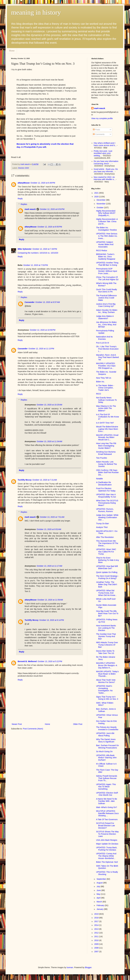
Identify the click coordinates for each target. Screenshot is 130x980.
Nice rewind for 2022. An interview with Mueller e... (105, 178)
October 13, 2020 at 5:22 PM (50, 661)
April (99, 898)
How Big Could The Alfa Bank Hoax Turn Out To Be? (107, 613)
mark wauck (30, 209)
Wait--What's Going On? (107, 807)
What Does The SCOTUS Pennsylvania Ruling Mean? (107, 503)
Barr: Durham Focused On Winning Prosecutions (107, 747)
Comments (99, 134)
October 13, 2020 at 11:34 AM (49, 441)
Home (12, 51)
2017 (97, 921)
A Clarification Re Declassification (104, 484)
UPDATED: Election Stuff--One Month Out (107, 794)
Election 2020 (24, 168)
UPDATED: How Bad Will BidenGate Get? (107, 567)
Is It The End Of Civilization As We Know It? (108, 417)
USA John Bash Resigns (107, 840)
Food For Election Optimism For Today (106, 490)
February (101, 905)
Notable (99, 479)
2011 (97, 936)
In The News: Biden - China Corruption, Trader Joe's (105, 388)
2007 (97, 952)
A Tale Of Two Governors (107, 819)
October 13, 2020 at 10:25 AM (49, 405)
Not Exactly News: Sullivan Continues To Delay (106, 400)
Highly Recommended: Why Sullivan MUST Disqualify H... (106, 213)
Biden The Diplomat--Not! (107, 862)
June (99, 890)
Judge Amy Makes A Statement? (105, 317)
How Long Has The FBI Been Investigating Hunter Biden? (106, 446)
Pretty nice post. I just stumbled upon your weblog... (103, 153)
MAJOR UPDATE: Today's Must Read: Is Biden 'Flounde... (107, 674)
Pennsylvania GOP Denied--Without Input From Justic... (107, 271)
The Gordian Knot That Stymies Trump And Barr (106, 636)
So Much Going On (104, 751)
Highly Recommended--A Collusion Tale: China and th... (107, 221)
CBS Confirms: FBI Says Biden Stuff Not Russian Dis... (107, 473)
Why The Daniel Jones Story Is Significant (106, 740)
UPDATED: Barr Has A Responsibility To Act (106, 496)
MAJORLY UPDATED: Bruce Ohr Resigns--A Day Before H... (107, 665)
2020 (97, 197)
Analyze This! (102, 527)
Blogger (88, 967)
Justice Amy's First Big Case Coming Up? (106, 305)
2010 (97, 940)
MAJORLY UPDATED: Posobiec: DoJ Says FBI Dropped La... (106, 366)
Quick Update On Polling (107, 572)
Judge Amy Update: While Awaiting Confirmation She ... (107, 517)
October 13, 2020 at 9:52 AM (49, 529)
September (102, 879)
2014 (97, 925)
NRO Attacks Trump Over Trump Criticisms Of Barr (107, 645)
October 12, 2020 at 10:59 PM (43, 330)
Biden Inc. (100, 382)
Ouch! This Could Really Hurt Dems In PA (107, 291)
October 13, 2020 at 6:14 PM (52, 620)
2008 (97, 948)
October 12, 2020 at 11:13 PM (41, 349)
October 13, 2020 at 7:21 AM (45, 480)
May (99, 894)
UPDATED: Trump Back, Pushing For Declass (107, 849)
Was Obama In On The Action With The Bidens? (106, 408)
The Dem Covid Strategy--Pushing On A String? (107, 577)
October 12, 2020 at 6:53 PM (52, 209)
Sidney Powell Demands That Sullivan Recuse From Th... (107, 778)
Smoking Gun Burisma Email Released (106, 453)
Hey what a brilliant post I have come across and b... (105, 144)
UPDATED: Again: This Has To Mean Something (106, 787)
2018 (97, 918)
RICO (99, 394)
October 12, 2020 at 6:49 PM (43, 183)
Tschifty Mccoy (25, 480)
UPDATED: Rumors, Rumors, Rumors (105, 510)
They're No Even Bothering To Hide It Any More (108, 560)
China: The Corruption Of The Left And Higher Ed (107, 278)
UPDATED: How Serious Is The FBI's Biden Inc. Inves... (107, 236)
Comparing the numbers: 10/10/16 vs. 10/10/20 (38, 253)
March (100, 902)
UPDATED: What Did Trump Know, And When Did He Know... (106, 593)
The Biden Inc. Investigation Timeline (106, 229)
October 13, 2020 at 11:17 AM (49, 566)
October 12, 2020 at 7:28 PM (45, 249)
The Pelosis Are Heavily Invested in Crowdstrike (107, 728)
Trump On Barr (103, 524)
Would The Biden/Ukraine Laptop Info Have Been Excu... (107, 429)
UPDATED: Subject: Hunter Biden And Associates (105, 244)
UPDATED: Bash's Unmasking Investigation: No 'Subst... (104, 689)
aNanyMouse (24, 183)
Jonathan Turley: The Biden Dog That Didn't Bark (107, 584)
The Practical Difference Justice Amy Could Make (106, 298)
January (100, 909)
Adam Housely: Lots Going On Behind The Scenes (106, 464)
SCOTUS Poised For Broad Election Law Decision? (106, 826)
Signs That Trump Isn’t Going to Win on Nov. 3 (107, 698)
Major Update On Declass (107, 844)
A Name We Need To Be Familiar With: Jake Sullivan (107, 801)
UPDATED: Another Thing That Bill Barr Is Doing (107, 264)
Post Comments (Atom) (33, 729)
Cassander (30, 302)
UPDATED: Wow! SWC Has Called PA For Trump (106, 552)
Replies (24, 204)
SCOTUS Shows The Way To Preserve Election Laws (107, 834)
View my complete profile (102, 118)
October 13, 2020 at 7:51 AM (52, 517)
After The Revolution (105, 537)
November (101, 204)
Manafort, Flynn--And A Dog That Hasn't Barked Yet (107, 357)
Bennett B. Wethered (27, 661)
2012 (97, 933)
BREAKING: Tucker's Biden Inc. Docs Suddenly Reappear (106, 257)
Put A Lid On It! (103, 343)
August (100, 883)
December (101, 200)
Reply (20, 199)
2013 (97, 929)
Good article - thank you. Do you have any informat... (106, 170)
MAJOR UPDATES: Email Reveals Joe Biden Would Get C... (107, 437)
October (100, 208)
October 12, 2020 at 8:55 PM (50, 227)
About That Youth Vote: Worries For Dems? (106, 681)
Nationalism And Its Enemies (104, 338)
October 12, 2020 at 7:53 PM (36, 265)
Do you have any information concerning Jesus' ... (106, 162)
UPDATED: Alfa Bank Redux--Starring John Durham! (106, 758)
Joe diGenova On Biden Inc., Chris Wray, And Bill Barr (106, 325)
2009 (97, 944)
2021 (97, 193)
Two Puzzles (102, 458)
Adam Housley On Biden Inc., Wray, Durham (107, 311)
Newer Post (17, 724)
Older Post (78, 724)
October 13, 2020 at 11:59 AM (50, 600)
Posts (96, 130)
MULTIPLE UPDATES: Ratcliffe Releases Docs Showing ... (107, 813)
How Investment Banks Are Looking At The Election (106, 628)
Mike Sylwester (25, 249)
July (99, 886)
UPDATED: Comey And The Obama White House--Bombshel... (106, 856)
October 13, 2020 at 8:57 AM (48, 302)
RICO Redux (102, 250)
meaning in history (36, 12)
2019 (97, 914)
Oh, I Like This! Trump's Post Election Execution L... (107, 349)
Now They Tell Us (104, 378)
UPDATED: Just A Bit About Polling (105, 734)
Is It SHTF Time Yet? (105, 423)
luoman (70, 967)
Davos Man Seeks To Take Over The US (105, 652)
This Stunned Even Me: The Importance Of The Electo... (107, 543)
